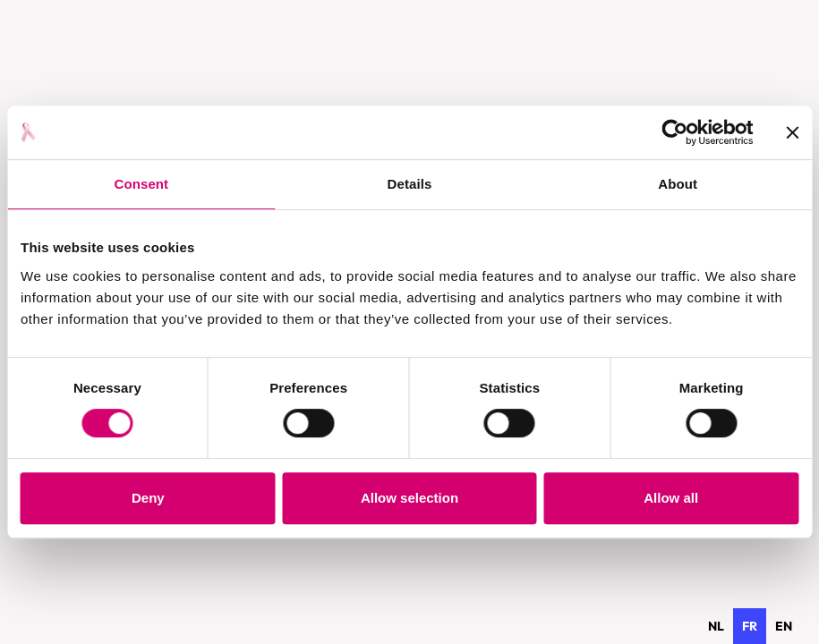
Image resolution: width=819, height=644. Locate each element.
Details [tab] (410, 184)
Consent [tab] (141, 184)
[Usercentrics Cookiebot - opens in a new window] (674, 132)
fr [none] (750, 626)
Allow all (671, 498)
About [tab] (678, 184)
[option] (716, 626)
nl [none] (716, 626)
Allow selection (409, 498)
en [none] (784, 626)
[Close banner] (792, 132)
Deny (148, 498)
